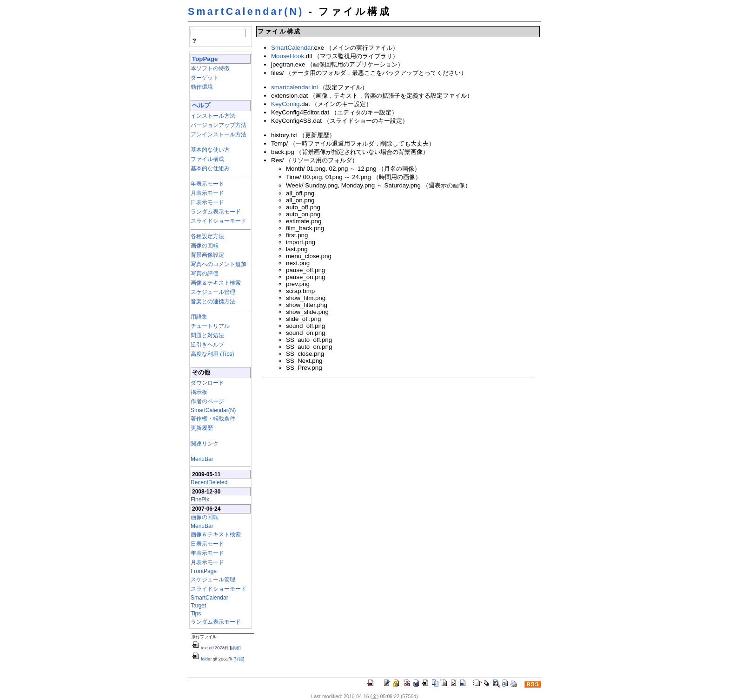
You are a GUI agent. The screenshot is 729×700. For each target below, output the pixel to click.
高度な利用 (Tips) (212, 354)
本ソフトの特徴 (210, 68)
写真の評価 (205, 273)
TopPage (205, 59)
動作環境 (202, 87)
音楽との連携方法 (213, 301)
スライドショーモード (219, 221)
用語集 (199, 317)
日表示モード (207, 202)
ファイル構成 (207, 159)
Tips (196, 613)
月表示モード (207, 193)
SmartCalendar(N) (246, 12)
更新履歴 (202, 428)
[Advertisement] (334, 446)
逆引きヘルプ (207, 345)
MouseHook (288, 56)
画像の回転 (205, 246)
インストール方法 (213, 116)
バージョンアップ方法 (219, 125)
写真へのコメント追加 (219, 264)
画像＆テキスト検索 (216, 283)
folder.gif (204, 659)
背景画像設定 (207, 255)
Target (198, 606)
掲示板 (199, 392)
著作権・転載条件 (213, 419)
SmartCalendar (209, 598)
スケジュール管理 (213, 292)
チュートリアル (210, 326)
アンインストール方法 (219, 134)
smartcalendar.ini (295, 87)
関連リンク (205, 444)
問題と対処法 (207, 335)
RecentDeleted (209, 482)
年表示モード (207, 184)
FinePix (200, 500)
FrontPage (204, 571)
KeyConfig (285, 104)
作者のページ (207, 401)
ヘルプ (201, 105)
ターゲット (205, 78)
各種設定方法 (207, 236)
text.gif (202, 648)
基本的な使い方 (210, 150)
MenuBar (202, 459)
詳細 (235, 648)
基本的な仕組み (210, 168)
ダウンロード (207, 383)
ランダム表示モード (216, 212)
